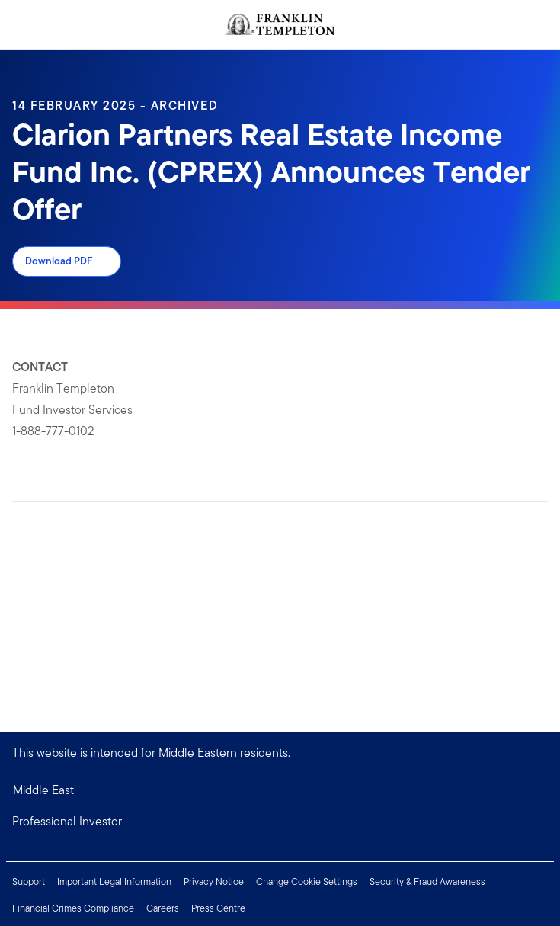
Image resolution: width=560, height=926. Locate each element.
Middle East (43, 790)
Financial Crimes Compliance (73, 908)
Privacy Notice (214, 881)
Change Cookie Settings (307, 881)
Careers (163, 908)
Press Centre (218, 908)
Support (29, 881)
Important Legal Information (114, 881)
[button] (280, 822)
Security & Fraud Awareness (427, 881)
